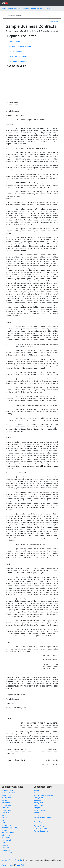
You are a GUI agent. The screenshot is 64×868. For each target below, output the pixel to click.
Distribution (6, 803)
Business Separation (9, 793)
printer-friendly (54, 21)
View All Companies (41, 831)
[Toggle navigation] (59, 3)
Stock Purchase (7, 853)
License (4, 818)
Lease (4, 815)
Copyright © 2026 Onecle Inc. (12, 860)
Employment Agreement (18, 57)
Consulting (5, 800)
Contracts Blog (39, 822)
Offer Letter (6, 835)
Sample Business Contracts (19, 8)
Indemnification (7, 810)
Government (38, 800)
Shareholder (6, 850)
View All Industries (40, 829)
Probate (36, 815)
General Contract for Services (20, 46)
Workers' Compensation (42, 818)
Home (4, 8)
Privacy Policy (20, 865)
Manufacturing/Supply (10, 828)
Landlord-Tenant (40, 805)
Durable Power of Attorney (43, 795)
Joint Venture (6, 813)
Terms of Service (8, 865)
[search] (32, 16)
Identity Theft (38, 803)
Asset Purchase (7, 790)
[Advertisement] (32, 83)
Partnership (6, 838)
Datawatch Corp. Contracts (41, 8)
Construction (6, 798)
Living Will (37, 808)
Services (5, 845)
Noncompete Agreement (18, 62)
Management (6, 825)
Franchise (5, 808)
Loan (3, 823)
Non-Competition (8, 833)
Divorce (36, 790)
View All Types (39, 826)
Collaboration (6, 795)
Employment (6, 805)
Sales (4, 843)
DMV (35, 793)
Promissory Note (16, 51)
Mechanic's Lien (39, 810)
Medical (36, 813)
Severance (5, 848)
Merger (4, 830)
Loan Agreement (16, 41)
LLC (3, 820)
